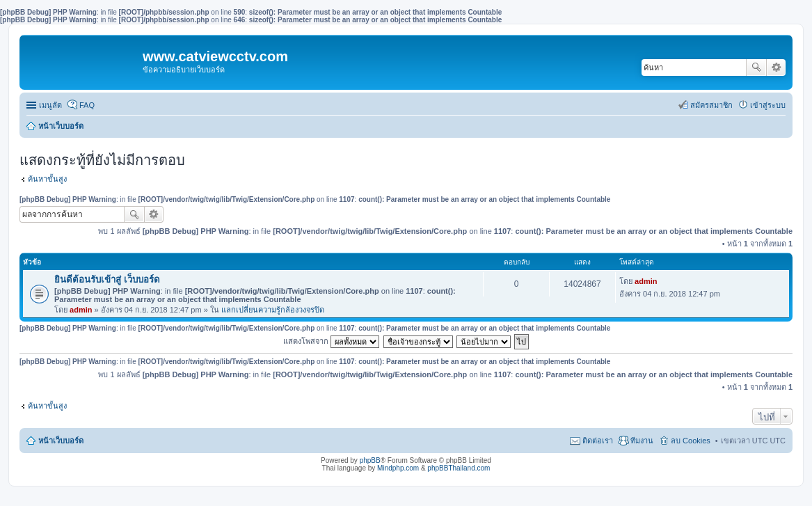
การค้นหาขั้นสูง (776, 68)
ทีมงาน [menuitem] (642, 441)
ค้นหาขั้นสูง (47, 179)
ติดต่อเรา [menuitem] (598, 441)
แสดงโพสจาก (331, 341)
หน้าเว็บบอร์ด (61, 126)
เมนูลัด (50, 105)
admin (81, 310)
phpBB (370, 460)
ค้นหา (756, 68)
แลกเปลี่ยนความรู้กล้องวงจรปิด (273, 310)
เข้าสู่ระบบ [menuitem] (768, 105)
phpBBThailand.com (459, 468)
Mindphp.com (398, 468)
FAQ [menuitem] (87, 105)
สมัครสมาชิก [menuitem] (711, 105)
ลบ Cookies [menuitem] (691, 441)
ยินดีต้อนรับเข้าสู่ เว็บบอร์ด (107, 279)
